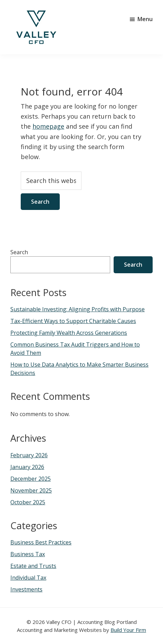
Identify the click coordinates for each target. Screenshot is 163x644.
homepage (48, 126)
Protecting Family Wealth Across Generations (69, 333)
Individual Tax (28, 578)
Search (19, 252)
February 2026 (29, 455)
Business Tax (28, 554)
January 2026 (27, 467)
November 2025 (31, 490)
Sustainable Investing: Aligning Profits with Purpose (78, 309)
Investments (26, 589)
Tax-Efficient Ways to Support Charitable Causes (73, 321)
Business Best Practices (41, 542)
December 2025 (31, 479)
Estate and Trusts (33, 566)
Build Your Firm (128, 630)
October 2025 (28, 502)
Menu (145, 19)
